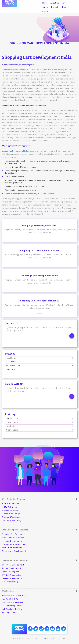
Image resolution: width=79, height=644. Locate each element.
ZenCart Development (12, 548)
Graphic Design (12, 430)
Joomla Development (11, 568)
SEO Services (11, 362)
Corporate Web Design (12, 521)
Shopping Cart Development (21, 97)
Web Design (11, 426)
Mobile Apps (11, 369)
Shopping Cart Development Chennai (40, 251)
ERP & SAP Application (12, 575)
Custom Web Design (11, 514)
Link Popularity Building (12, 609)
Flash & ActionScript (11, 504)
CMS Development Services (15, 560)
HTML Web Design (10, 507)
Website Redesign (10, 510)
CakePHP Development (12, 578)
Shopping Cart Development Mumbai (39, 301)
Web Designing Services (13, 499)
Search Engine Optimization (14, 596)
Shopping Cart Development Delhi (39, 226)
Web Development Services (15, 530)
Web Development (14, 366)
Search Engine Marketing (13, 602)
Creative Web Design (11, 517)
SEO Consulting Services (13, 606)
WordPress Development (13, 565)
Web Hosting (11, 358)
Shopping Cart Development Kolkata (40, 276)
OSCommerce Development (14, 544)
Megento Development (12, 541)
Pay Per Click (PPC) (10, 599)
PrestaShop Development (13, 538)
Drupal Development (11, 572)
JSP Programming (13, 422)
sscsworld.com (38, 639)
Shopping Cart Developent (14, 534)
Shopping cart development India (15, 151)
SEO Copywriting (9, 612)
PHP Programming (13, 419)
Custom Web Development (14, 551)
